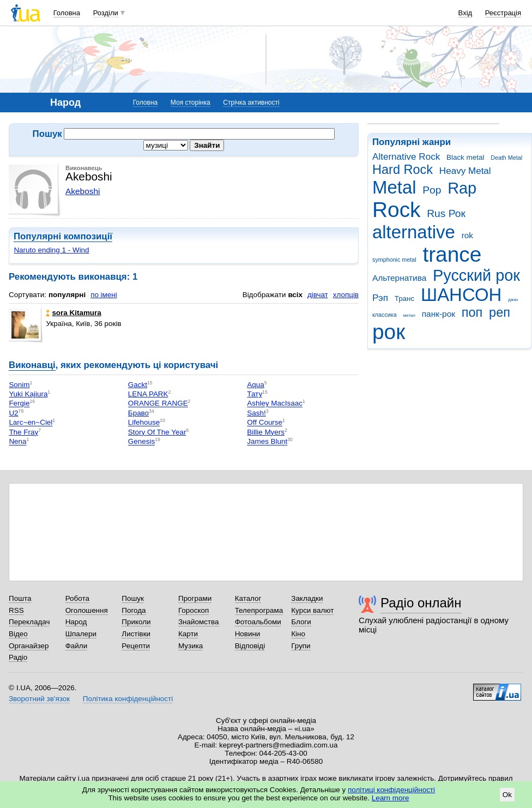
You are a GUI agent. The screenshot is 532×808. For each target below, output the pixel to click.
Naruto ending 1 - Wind (51, 250)
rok (467, 235)
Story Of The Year (157, 432)
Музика (191, 646)
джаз (513, 300)
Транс (405, 299)
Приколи (136, 622)
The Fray (23, 432)
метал (409, 315)
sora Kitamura (73, 313)
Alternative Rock (406, 157)
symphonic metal (394, 260)
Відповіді (250, 646)
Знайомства (199, 622)
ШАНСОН (461, 295)
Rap (462, 188)
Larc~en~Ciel (31, 423)
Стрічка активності (251, 102)
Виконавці (32, 365)
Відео (18, 634)
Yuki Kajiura (28, 394)
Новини (248, 634)
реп (500, 312)
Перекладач (29, 622)
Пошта (20, 598)
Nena (17, 442)
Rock (396, 210)
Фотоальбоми (258, 622)
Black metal (465, 157)
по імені (104, 295)
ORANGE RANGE (158, 404)
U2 (13, 413)
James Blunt (267, 442)
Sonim (19, 385)
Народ (76, 622)
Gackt (138, 385)
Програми (195, 598)
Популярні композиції (63, 236)
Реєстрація (503, 13)
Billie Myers (266, 432)
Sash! (256, 413)
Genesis (141, 442)
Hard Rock (403, 170)
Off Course (265, 423)
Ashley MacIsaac (275, 404)
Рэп (380, 298)
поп (472, 312)
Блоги (301, 622)
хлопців (346, 295)
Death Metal (506, 158)
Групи (301, 646)
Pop (432, 190)
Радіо (18, 657)
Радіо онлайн (421, 603)
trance (452, 254)
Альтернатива (399, 278)
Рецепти (136, 646)
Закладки (307, 598)
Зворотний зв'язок (39, 699)
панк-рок (439, 314)
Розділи (106, 13)
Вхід (465, 13)
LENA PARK (148, 394)
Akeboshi (83, 191)
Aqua (255, 385)
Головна (67, 13)
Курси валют (312, 610)
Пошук (133, 598)
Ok (507, 795)
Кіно (298, 634)
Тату (255, 394)
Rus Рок (446, 213)
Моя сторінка (191, 102)
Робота (77, 598)
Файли (77, 646)
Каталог (248, 598)
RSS (16, 610)
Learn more (391, 798)
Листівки (136, 634)
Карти (188, 634)
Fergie (19, 404)
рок (389, 332)
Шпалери (81, 634)
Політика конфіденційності (128, 699)
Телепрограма (259, 610)
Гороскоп (194, 610)
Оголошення (87, 610)
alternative (414, 232)
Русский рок (476, 275)
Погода (134, 610)
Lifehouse (144, 423)
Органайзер (29, 646)
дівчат (318, 295)
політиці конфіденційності (391, 790)
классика (385, 315)
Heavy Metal (465, 171)
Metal (394, 187)
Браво (138, 413)
